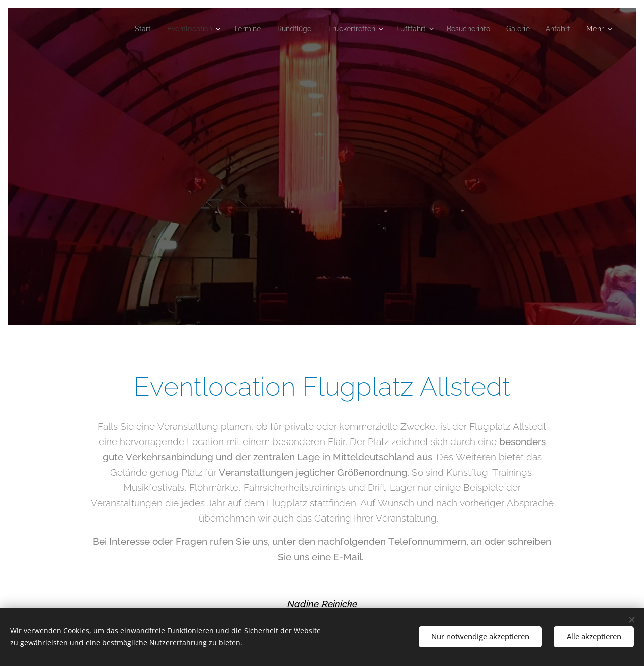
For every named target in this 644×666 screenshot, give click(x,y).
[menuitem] (120, 29)
